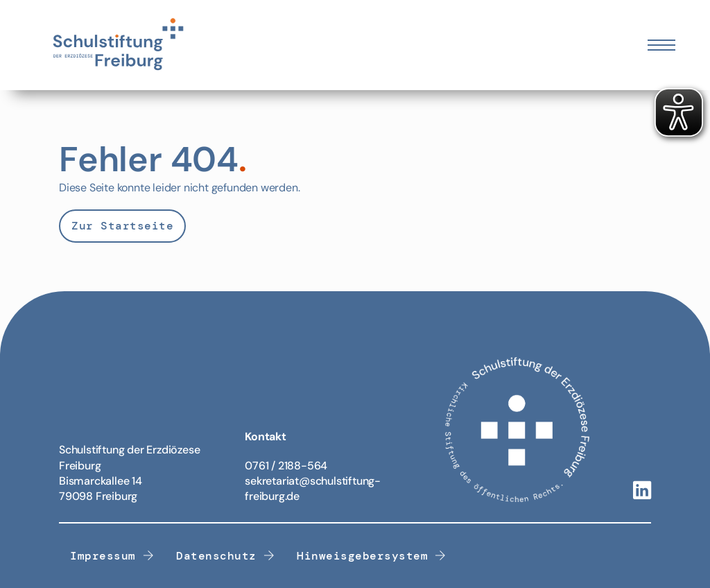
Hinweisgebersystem (372, 556)
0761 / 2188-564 (286, 466)
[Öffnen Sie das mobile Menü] (661, 45)
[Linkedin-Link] (642, 491)
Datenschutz (225, 556)
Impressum (112, 556)
